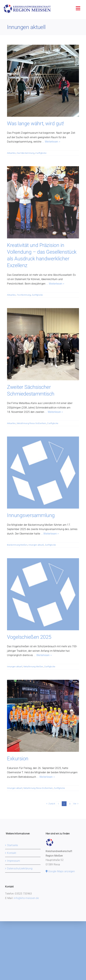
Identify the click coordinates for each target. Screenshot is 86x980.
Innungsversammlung (31, 515)
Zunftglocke (41, 153)
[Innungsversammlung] (43, 473)
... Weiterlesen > (51, 142)
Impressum (13, 861)
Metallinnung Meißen (33, 667)
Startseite (12, 845)
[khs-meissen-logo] (27, 6)
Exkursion (18, 759)
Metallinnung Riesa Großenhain (31, 423)
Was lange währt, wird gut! (35, 123)
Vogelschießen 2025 (29, 637)
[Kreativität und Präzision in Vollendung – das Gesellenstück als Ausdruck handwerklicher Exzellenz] (43, 202)
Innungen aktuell (36, 545)
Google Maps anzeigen (60, 871)
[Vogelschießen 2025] (43, 594)
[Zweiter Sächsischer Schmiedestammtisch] (43, 344)
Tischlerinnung (24, 295)
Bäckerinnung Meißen (17, 545)
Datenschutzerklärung (20, 868)
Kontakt (12, 853)
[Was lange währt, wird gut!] (43, 81)
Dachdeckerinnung (26, 153)
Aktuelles (11, 153)
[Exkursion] (43, 716)
